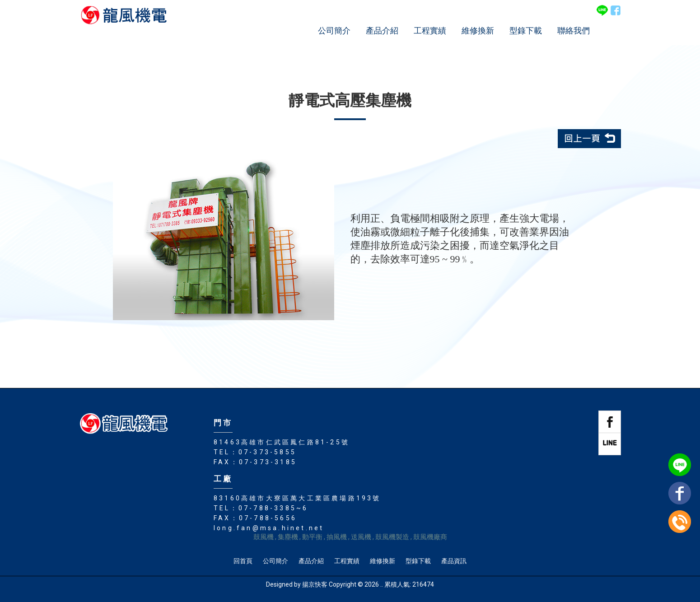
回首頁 (243, 561)
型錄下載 (526, 30)
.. (382, 584)
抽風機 (337, 537)
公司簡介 (334, 30)
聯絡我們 (574, 30)
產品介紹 (382, 30)
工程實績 (430, 30)
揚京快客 (315, 584)
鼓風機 (264, 537)
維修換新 (478, 30)
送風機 (361, 537)
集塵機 (288, 537)
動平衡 (312, 537)
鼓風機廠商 (430, 537)
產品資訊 (454, 561)
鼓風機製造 (392, 537)
